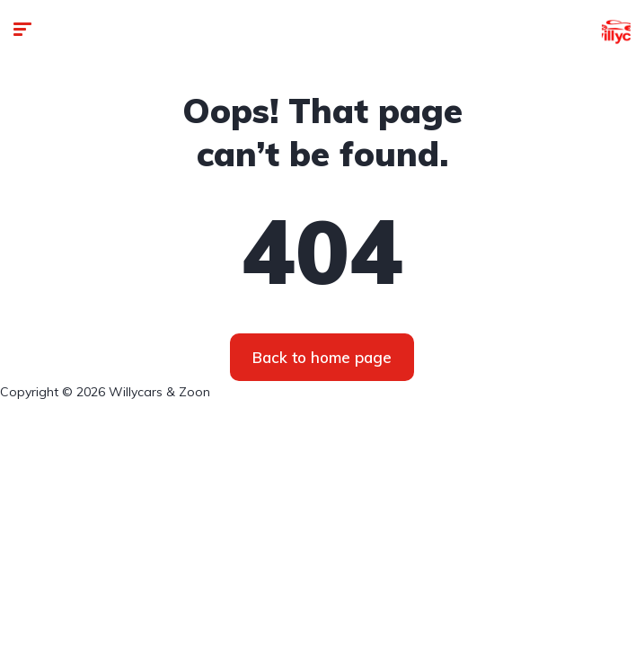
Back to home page (322, 357)
